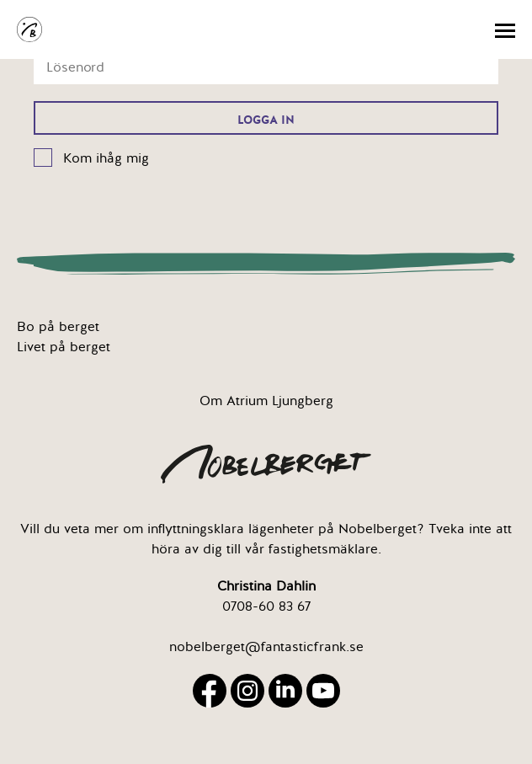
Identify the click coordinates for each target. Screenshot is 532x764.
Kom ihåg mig (106, 158)
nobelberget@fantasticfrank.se (266, 647)
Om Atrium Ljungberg (266, 401)
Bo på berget (58, 327)
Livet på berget (64, 347)
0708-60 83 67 (266, 606)
